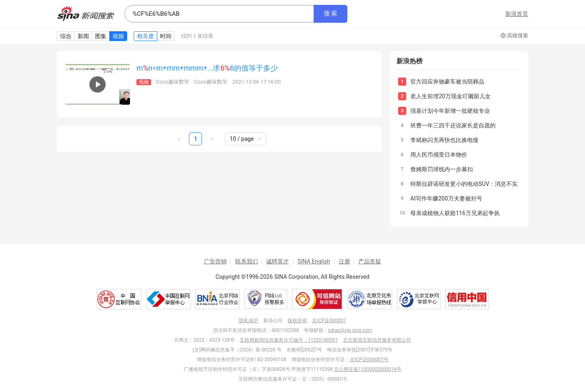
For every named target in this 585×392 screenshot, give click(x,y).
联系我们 (247, 261)
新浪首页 (517, 14)
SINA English (314, 261)
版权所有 (297, 321)
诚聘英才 (277, 261)
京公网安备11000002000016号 (368, 369)
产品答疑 (370, 261)
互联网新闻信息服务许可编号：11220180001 (289, 340)
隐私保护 (249, 321)
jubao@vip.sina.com (350, 330)
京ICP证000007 (329, 321)
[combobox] (219, 14)
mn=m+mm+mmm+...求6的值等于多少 (207, 68)
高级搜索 (514, 36)
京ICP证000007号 (369, 360)
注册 (344, 261)
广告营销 (215, 261)
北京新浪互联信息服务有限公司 (377, 340)
